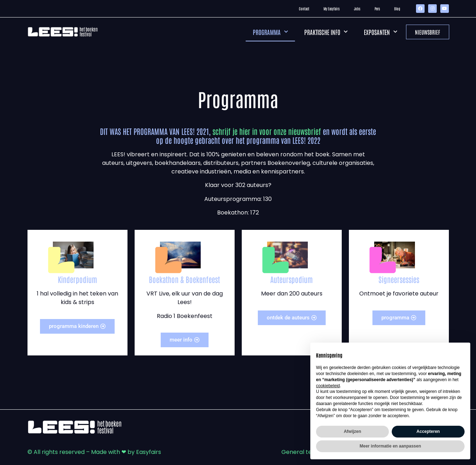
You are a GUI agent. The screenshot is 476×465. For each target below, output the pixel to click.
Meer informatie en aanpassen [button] (390, 446)
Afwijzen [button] (353, 431)
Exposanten (380, 32)
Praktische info (326, 32)
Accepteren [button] (428, 431)
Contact (304, 8)
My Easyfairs (332, 8)
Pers (377, 8)
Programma (270, 32)
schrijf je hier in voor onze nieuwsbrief (267, 131)
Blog (397, 8)
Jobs (357, 8)
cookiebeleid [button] (328, 386)
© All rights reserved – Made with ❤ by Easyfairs (94, 452)
